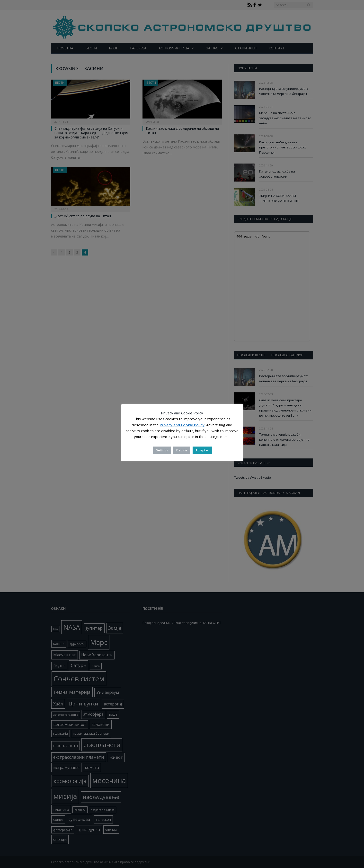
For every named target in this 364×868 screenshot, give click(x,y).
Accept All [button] (202, 450)
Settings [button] (162, 450)
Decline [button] (182, 450)
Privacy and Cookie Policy (182, 425)
